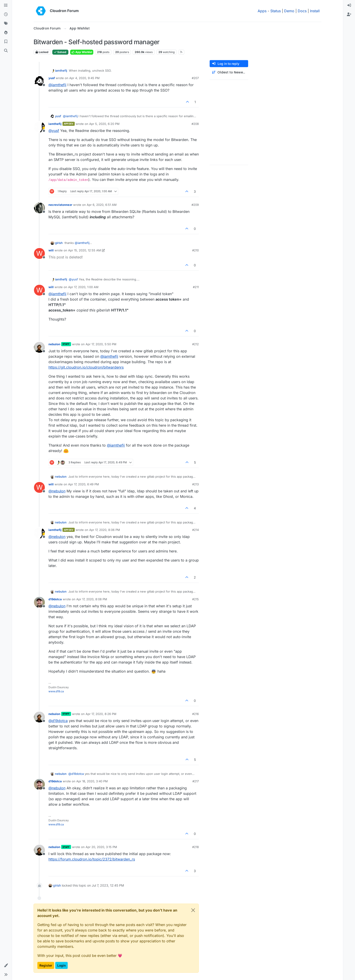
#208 (195, 124)
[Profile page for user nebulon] (39, 347)
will (51, 250)
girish (59, 243)
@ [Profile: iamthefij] (57, 85)
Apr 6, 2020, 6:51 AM (102, 205)
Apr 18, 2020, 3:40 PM (92, 781)
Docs (302, 11)
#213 (195, 484)
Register (46, 965)
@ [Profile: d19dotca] (58, 721)
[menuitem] (349, 5)
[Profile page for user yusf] (39, 81)
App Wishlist (82, 52)
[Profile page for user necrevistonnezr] (39, 208)
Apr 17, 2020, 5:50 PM (101, 344)
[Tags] (6, 24)
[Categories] (6, 5)
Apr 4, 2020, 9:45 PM (84, 78)
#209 (195, 205)
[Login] (349, 5)
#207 (195, 78)
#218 (195, 847)
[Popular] (6, 33)
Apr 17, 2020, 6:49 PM (84, 484)
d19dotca (55, 599)
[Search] (6, 51)
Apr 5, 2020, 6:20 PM (104, 124)
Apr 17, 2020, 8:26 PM (101, 714)
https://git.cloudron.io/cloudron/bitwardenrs (86, 367)
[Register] (349, 15)
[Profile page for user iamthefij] (39, 127)
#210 (195, 250)
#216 (195, 714)
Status (276, 11)
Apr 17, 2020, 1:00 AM (83, 287)
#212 (195, 344)
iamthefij (61, 71)
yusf (52, 78)
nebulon (54, 344)
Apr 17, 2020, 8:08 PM (92, 599)
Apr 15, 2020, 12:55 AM (85, 250)
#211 (196, 287)
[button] (6, 965)
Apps (262, 11)
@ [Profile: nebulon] (57, 491)
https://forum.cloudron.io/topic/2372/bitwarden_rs (92, 859)
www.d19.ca (56, 691)
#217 (196, 781)
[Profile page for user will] (39, 253)
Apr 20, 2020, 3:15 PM (101, 847)
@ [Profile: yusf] (54, 131)
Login (61, 965)
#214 (195, 530)
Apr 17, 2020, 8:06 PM (105, 530)
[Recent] (6, 15)
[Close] (193, 910)
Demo (289, 11)
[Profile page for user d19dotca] (39, 602)
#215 (195, 599)
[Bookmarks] (6, 42)
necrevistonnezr (60, 205)
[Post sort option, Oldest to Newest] (229, 72)
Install (315, 11)
